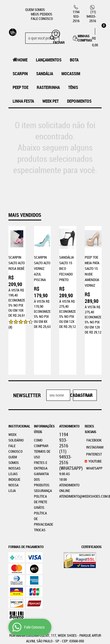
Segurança (43, 450)
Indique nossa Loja (14, 445)
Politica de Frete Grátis (41, 462)
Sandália (45, 73)
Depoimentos (79, 101)
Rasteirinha (48, 87)
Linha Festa (23, 101)
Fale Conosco (42, 19)
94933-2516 (91, 16)
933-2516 (76, 16)
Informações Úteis (43, 389)
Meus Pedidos (42, 14)
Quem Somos (35, 10)
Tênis (73, 87)
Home (22, 60)
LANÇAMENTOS (49, 60)
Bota (74, 60)
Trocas (40, 490)
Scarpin (20, 73)
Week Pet (51, 101)
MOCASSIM (71, 73)
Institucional (17, 386)
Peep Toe (20, 87)
